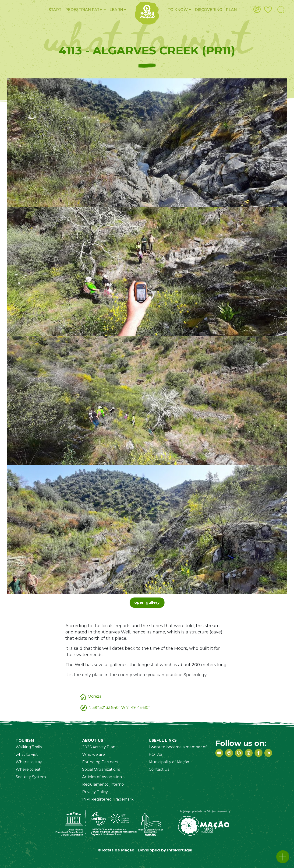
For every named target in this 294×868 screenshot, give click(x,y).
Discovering (208, 10)
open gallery (147, 603)
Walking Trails (29, 747)
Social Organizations (101, 769)
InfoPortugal (180, 850)
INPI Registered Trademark (108, 799)
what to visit (27, 754)
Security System (31, 777)
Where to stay (29, 762)
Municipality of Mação (169, 762)
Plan (231, 10)
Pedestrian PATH (85, 10)
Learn (118, 10)
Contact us (159, 769)
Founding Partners (100, 762)
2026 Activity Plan (99, 747)
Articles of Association (102, 777)
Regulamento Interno (103, 784)
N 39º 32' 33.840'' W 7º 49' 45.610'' (119, 708)
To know (179, 10)
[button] (283, 857)
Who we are (94, 754)
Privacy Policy (95, 792)
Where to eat (28, 769)
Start (55, 10)
